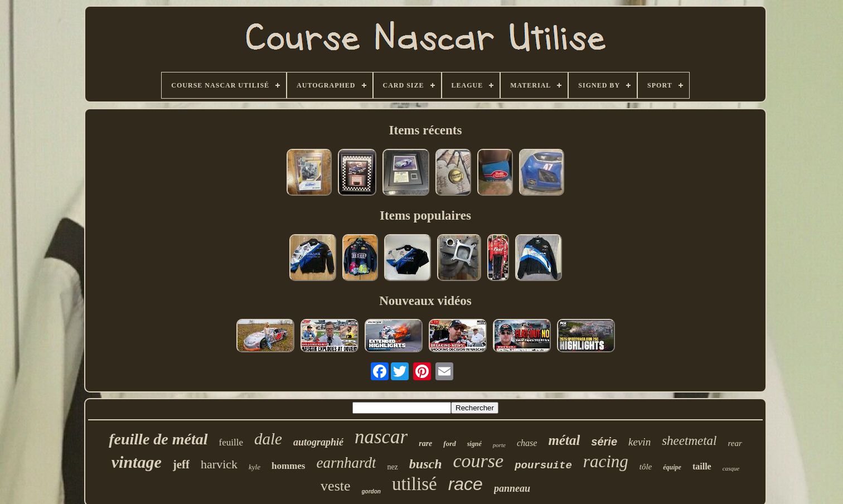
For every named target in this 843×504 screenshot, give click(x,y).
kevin (639, 442)
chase (527, 443)
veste (335, 486)
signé (474, 444)
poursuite (543, 466)
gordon (371, 491)
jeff (181, 464)
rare (425, 444)
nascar (381, 437)
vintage (137, 462)
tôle (646, 467)
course (479, 461)
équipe (672, 467)
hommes (288, 466)
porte (499, 445)
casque (731, 468)
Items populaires (425, 215)
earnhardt (346, 463)
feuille (231, 442)
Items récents (426, 130)
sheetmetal (689, 441)
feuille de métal (158, 439)
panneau (512, 488)
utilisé (415, 484)
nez (392, 467)
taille (702, 466)
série (604, 442)
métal (564, 440)
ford (449, 444)
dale (268, 439)
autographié (318, 442)
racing (606, 461)
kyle (255, 467)
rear (735, 443)
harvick (219, 464)
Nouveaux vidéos (425, 301)
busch (426, 464)
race (466, 484)
